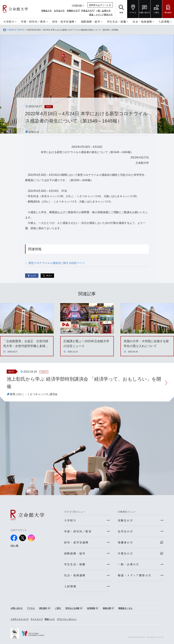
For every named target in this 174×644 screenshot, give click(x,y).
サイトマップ (37, 619)
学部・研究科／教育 (33, 22)
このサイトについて (20, 619)
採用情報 (91, 608)
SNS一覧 (14, 545)
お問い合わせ (17, 608)
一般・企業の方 (103, 10)
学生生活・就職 (116, 22)
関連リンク (50, 619)
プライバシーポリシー (67, 619)
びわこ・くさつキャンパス (32, 394)
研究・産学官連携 (63, 22)
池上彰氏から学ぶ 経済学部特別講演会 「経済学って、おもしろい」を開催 (84, 383)
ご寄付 (58, 608)
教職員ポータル (125, 608)
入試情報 (164, 22)
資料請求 (43, 608)
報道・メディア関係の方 (101, 14)
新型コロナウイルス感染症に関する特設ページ (57, 263)
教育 (13, 394)
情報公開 (107, 608)
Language (77, 5)
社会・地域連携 (142, 22)
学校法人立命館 (72, 608)
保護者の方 (72, 10)
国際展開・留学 (91, 22)
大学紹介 (9, 22)
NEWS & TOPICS (16, 30)
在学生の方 (59, 10)
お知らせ (34, 132)
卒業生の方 (87, 10)
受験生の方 (47, 10)
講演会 (54, 394)
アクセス (31, 608)
